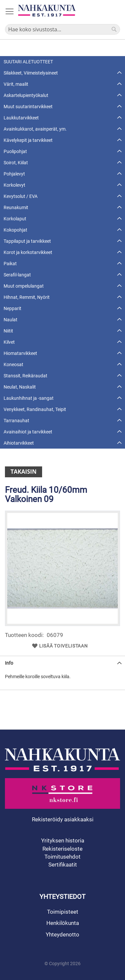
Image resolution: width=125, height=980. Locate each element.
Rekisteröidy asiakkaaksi (63, 819)
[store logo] (47, 11)
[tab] (63, 663)
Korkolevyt (14, 185)
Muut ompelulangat (24, 286)
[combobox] (63, 29)
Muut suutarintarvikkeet (28, 107)
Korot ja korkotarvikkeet (28, 252)
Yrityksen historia (63, 840)
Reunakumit (16, 207)
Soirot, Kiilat (16, 163)
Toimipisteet (63, 912)
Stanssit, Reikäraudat (25, 376)
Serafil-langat (17, 275)
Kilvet (9, 342)
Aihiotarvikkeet (19, 443)
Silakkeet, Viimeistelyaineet (31, 73)
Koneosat (13, 364)
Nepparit (12, 308)
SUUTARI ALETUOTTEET (28, 62)
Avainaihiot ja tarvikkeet (28, 432)
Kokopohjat (15, 230)
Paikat (10, 264)
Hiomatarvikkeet (20, 353)
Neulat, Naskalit (20, 387)
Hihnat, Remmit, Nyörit (27, 297)
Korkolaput (15, 219)
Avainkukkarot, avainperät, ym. (35, 129)
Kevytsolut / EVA (21, 196)
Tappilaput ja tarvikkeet (27, 241)
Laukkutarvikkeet (21, 118)
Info (9, 663)
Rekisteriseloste (63, 849)
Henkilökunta (63, 923)
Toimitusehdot (63, 857)
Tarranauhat (16, 421)
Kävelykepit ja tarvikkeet (28, 140)
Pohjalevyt (14, 174)
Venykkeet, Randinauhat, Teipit (35, 409)
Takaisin (24, 472)
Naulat (11, 320)
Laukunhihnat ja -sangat (29, 398)
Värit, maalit (16, 84)
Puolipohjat (15, 151)
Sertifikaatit (63, 865)
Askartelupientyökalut (26, 95)
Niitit (8, 331)
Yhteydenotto (63, 934)
